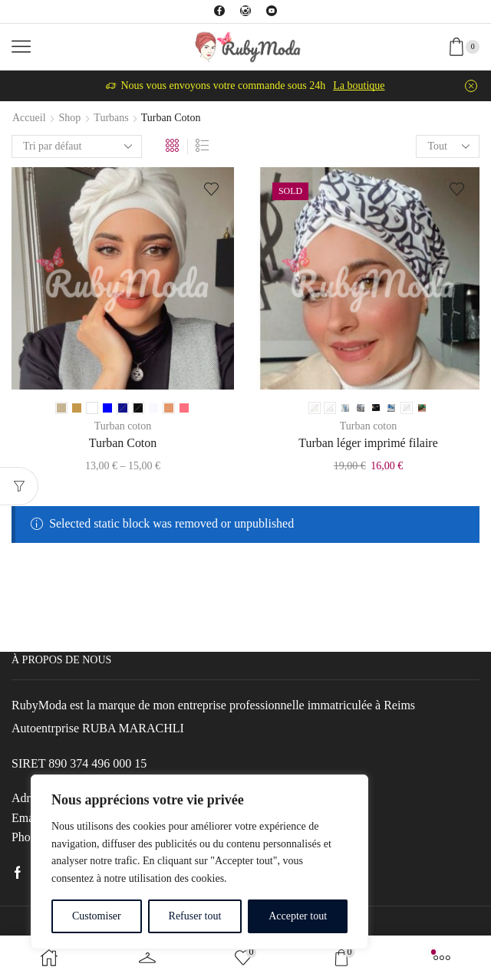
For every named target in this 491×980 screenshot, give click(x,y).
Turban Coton (123, 443)
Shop (70, 118)
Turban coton (123, 426)
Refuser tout (195, 916)
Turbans (111, 118)
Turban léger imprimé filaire (368, 443)
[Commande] (77, 146)
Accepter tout (298, 916)
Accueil (29, 118)
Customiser (97, 916)
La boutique (359, 86)
